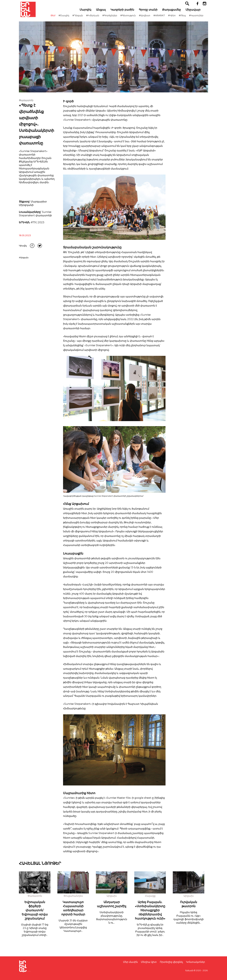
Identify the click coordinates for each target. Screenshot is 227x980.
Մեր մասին (130, 962)
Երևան (189, 970)
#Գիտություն (130, 19)
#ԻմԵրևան (94, 19)
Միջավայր (195, 13)
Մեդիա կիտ (149, 962)
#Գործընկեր (111, 19)
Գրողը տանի (150, 13)
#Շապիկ (65, 19)
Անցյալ (102, 13)
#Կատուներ (198, 19)
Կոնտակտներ (195, 962)
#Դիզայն (79, 19)
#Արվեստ (146, 19)
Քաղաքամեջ (173, 13)
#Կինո (173, 19)
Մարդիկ (87, 13)
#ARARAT (161, 19)
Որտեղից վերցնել (171, 962)
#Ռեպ (184, 19)
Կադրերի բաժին (124, 13)
